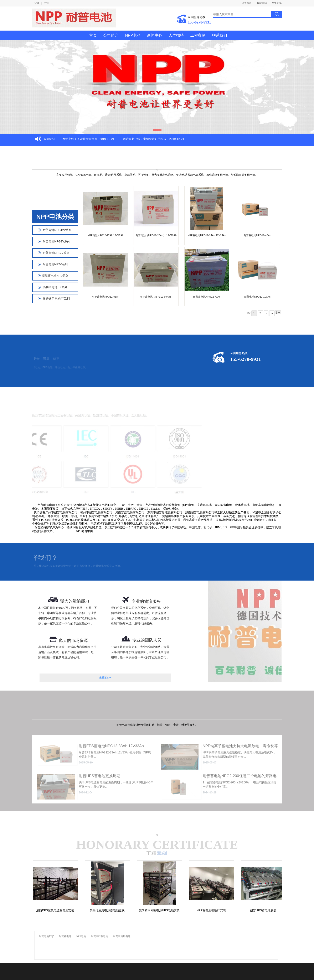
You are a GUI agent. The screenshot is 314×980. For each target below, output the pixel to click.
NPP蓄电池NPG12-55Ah (105, 297)
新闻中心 (155, 35)
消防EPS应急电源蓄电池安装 (57, 910)
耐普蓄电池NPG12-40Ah (257, 235)
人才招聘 (176, 35)
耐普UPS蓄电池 (99, 936)
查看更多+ (105, 678)
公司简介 (111, 35)
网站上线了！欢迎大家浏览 (80, 139)
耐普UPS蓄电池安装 (265, 910)
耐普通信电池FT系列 (55, 299)
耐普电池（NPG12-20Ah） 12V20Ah (156, 235)
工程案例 (198, 35)
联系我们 (220, 35)
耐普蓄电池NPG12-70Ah (207, 297)
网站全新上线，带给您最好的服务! (145, 139)
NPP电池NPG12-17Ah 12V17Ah (106, 235)
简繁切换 (277, 3)
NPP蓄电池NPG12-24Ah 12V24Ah (207, 235)
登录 (37, 3)
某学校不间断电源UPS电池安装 (161, 910)
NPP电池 (133, 35)
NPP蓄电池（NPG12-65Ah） (156, 297)
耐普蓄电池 (65, 936)
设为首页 (247, 3)
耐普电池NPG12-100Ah (257, 297)
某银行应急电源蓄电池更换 (109, 910)
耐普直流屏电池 (122, 936)
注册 (47, 3)
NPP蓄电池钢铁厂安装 (213, 910)
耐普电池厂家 (46, 936)
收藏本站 (262, 3)
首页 (93, 35)
